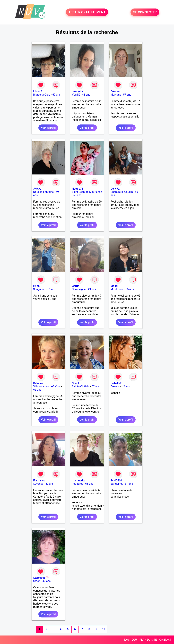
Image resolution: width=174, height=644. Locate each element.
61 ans (51, 289)
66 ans (37, 390)
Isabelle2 (116, 383)
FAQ (127, 640)
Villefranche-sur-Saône (47, 386)
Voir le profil (48, 128)
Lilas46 (38, 91)
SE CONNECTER (145, 12)
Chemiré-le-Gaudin (122, 192)
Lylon (37, 286)
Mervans (116, 95)
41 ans (86, 95)
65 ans (130, 289)
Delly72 (115, 189)
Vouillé (76, 95)
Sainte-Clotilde (81, 386)
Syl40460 (116, 480)
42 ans (126, 386)
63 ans (89, 484)
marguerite (79, 480)
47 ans (47, 581)
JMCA (37, 189)
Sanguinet (39, 289)
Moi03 (114, 286)
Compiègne (79, 289)
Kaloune (38, 383)
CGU (134, 640)
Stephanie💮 (41, 578)
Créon (37, 581)
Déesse (115, 91)
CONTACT (165, 640)
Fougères (77, 484)
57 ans (127, 95)
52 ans (49, 484)
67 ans (56, 95)
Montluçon (117, 289)
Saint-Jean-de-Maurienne (87, 192)
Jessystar (78, 91)
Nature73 (77, 189)
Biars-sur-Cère (42, 95)
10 (103, 629)
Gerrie (76, 286)
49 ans (92, 289)
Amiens (115, 386)
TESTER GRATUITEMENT (87, 12)
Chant (75, 383)
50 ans (77, 195)
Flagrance (39, 480)
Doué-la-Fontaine (43, 192)
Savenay (38, 484)
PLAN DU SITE (148, 640)
